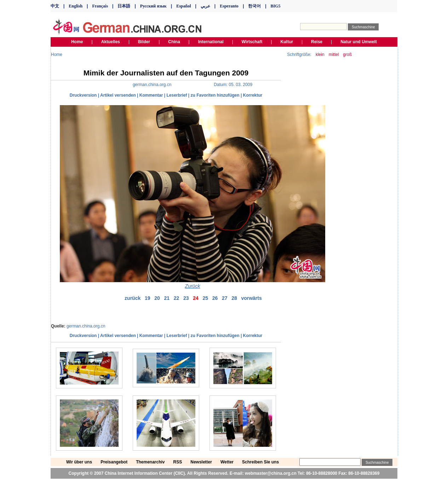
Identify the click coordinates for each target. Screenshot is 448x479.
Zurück (193, 286)
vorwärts (251, 298)
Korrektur (253, 95)
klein (320, 55)
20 (157, 298)
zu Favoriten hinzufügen (215, 95)
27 (225, 298)
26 (215, 298)
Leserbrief (177, 95)
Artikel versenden (118, 95)
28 (234, 298)
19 (148, 298)
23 (186, 298)
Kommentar (151, 95)
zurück (133, 298)
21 (167, 298)
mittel (334, 55)
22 (177, 298)
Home (57, 55)
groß (347, 55)
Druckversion (83, 95)
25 (205, 298)
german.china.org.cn (86, 326)
